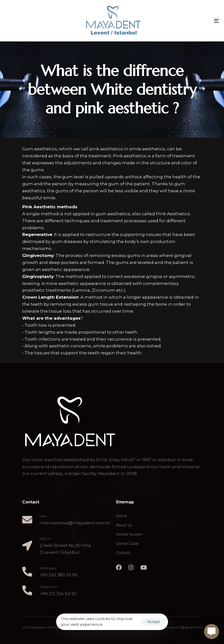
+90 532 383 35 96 (59, 575)
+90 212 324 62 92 (58, 594)
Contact (123, 553)
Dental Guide (127, 544)
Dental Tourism (129, 534)
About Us (124, 525)
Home (121, 516)
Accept (154, 622)
